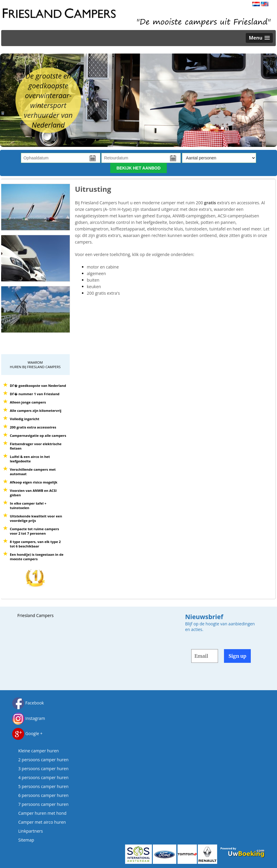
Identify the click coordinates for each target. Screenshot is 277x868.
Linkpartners (31, 831)
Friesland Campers (35, 615)
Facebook (28, 703)
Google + (27, 733)
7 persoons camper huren (43, 804)
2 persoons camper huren (43, 760)
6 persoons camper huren (43, 795)
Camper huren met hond (42, 813)
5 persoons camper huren (43, 786)
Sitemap (26, 840)
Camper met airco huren (42, 822)
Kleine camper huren (38, 751)
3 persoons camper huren (43, 769)
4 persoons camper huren (43, 777)
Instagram (29, 718)
